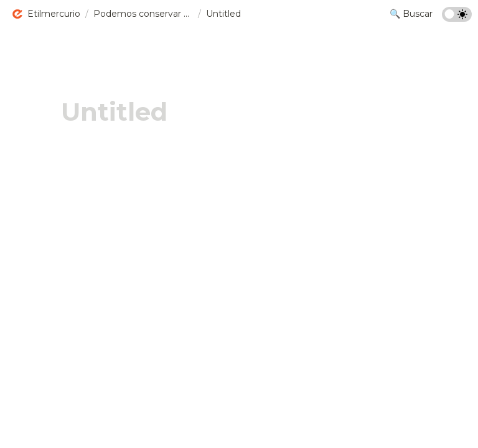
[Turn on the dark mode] (457, 18)
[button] (46, 14)
